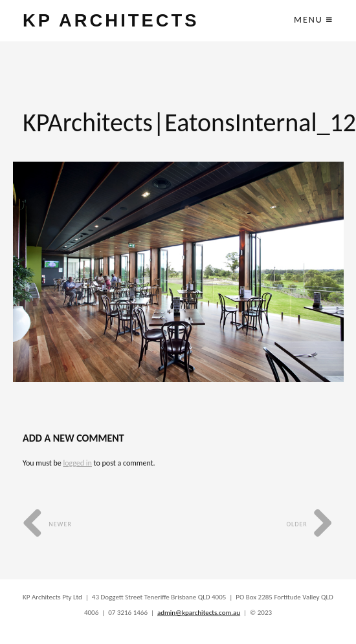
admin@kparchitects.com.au (199, 613)
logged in (77, 463)
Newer (47, 524)
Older (310, 524)
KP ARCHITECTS (111, 20)
